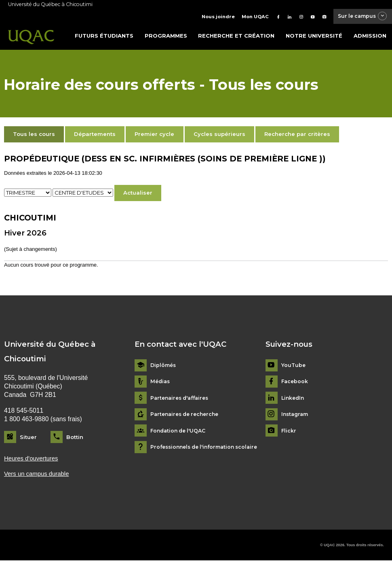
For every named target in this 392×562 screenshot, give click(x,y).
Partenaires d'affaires (182, 399)
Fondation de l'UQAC (180, 432)
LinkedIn (294, 399)
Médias (161, 382)
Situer (28, 437)
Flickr (289, 432)
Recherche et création (236, 36)
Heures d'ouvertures (33, 459)
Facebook (295, 382)
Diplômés (164, 366)
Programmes (166, 36)
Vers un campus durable (38, 475)
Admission (370, 36)
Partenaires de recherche (187, 415)
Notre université (314, 36)
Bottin (75, 437)
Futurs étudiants (104, 36)
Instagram (296, 415)
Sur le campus (358, 17)
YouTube (294, 366)
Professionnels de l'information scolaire (208, 448)
